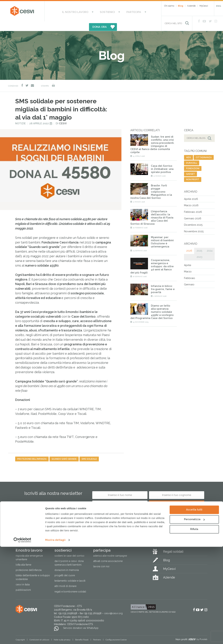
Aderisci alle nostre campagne (110, 546)
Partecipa (114, 11)
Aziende (191, 6)
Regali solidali (173, 542)
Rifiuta (194, 626)
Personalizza (194, 617)
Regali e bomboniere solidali (70, 582)
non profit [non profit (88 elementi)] (193, 170)
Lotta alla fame (23, 555)
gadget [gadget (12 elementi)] (190, 165)
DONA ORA (136, 11)
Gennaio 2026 (193, 209)
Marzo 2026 (191, 196)
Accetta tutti (194, 607)
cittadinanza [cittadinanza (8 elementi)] (204, 148)
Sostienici (94, 11)
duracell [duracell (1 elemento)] (192, 154)
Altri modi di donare (65, 577)
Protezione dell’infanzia (29, 561)
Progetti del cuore (65, 566)
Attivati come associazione (108, 552)
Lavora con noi (101, 557)
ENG (219, 6)
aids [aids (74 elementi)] (189, 148)
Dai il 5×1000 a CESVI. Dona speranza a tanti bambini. (69, 554)
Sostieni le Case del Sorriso (69, 546)
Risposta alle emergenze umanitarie (29, 548)
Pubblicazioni (23, 580)
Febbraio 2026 (193, 203)
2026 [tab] (189, 241)
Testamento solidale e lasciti (70, 571)
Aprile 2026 (191, 190)
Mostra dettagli (55, 637)
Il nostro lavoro (67, 11)
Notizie (20, 114)
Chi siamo (169, 6)
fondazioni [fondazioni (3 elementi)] (193, 159)
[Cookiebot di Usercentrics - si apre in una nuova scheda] (22, 637)
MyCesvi (204, 6)
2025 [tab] (199, 241)
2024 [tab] (210, 241)
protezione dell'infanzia (32, 450)
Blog (181, 6)
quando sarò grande (64, 450)
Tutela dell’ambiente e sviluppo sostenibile (33, 568)
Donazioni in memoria (67, 561)
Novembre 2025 (194, 222)
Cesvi (63, 114)
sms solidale (89, 450)
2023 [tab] (199, 248)
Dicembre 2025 (193, 216)
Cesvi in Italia (23, 575)
